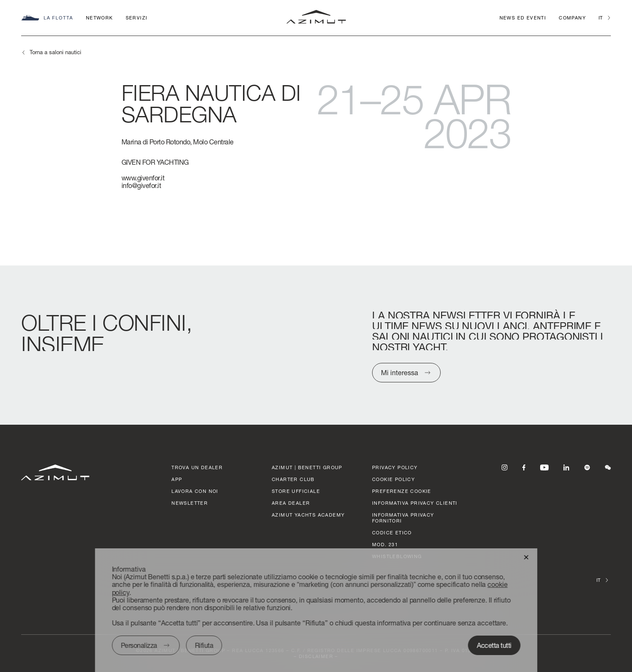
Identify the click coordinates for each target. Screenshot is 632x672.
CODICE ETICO (392, 532)
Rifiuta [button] (204, 645)
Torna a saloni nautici (55, 52)
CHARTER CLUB (293, 479)
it (600, 18)
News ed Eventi (523, 18)
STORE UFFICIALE (296, 491)
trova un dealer (197, 467)
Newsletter (190, 503)
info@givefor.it (141, 185)
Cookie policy (393, 479)
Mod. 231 (385, 544)
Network (99, 18)
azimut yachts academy (308, 515)
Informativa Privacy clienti (415, 503)
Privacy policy (395, 467)
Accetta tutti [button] (494, 645)
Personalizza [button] (139, 645)
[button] (526, 557)
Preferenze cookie (402, 491)
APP (177, 479)
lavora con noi (195, 491)
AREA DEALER (291, 503)
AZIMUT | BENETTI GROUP (307, 467)
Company (572, 18)
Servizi (137, 18)
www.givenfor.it (143, 178)
